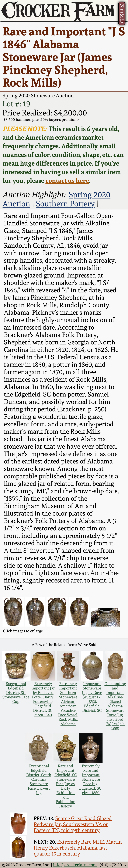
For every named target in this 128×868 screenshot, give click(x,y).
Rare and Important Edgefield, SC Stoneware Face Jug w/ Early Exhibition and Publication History (66, 786)
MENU (122, 13)
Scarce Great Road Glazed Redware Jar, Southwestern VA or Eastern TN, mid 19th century (73, 824)
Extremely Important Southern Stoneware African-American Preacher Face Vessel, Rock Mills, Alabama (68, 704)
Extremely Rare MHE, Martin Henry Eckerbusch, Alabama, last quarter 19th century (78, 848)
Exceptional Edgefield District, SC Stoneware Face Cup (16, 693)
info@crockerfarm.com (75, 865)
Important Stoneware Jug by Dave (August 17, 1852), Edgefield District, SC (92, 697)
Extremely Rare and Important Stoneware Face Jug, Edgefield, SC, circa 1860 (91, 779)
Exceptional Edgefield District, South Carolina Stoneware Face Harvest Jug (39, 779)
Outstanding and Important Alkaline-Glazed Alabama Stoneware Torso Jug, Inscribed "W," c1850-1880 (115, 706)
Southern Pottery (65, 204)
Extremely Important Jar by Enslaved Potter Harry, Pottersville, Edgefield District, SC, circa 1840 (43, 699)
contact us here (67, 180)
